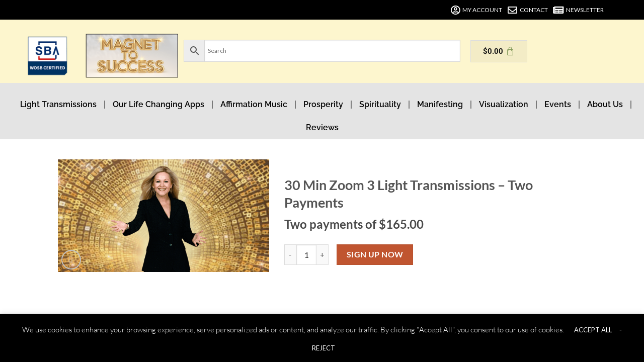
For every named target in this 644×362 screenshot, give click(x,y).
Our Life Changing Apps (158, 104)
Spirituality (380, 104)
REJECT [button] (324, 348)
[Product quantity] (306, 254)
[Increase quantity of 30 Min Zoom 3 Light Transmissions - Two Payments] (323, 254)
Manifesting (440, 104)
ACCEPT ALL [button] (593, 330)
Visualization (504, 104)
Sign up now (375, 254)
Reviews (322, 127)
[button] (74, 257)
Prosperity (323, 104)
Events (558, 104)
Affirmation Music (254, 104)
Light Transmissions (58, 104)
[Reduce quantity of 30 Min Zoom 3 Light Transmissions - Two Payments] (290, 254)
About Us (605, 104)
